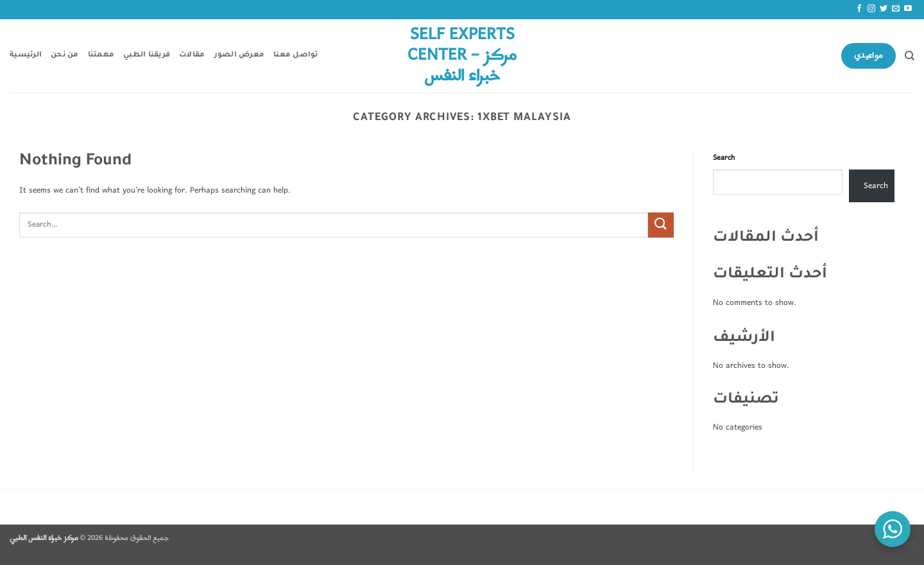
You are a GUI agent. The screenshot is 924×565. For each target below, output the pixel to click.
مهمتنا (101, 56)
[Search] (910, 56)
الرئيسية (26, 56)
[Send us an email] (896, 9)
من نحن (65, 56)
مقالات (192, 56)
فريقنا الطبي (147, 56)
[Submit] (661, 225)
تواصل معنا (296, 56)
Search (724, 158)
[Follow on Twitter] (884, 9)
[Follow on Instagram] (871, 9)
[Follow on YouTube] (908, 9)
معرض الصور (240, 56)
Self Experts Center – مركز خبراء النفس (462, 56)
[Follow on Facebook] (859, 9)
